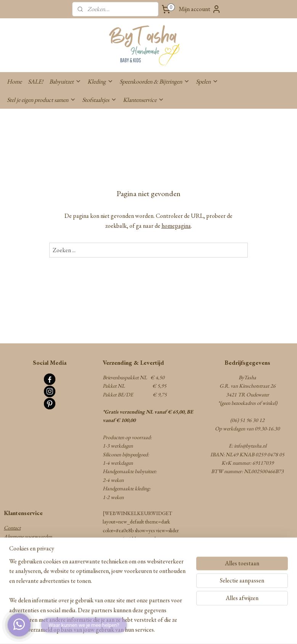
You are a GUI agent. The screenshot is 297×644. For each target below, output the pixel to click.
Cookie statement (22, 588)
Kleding (100, 81)
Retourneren (17, 553)
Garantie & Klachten (26, 562)
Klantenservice (144, 100)
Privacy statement (22, 579)
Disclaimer (15, 596)
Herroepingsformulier (26, 570)
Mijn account (200, 9)
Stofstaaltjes (99, 100)
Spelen (207, 81)
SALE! (36, 81)
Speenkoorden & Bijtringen (155, 81)
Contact (12, 528)
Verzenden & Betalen (25, 545)
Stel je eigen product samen (41, 100)
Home (14, 81)
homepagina (176, 226)
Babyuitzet (65, 81)
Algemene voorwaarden (28, 536)
